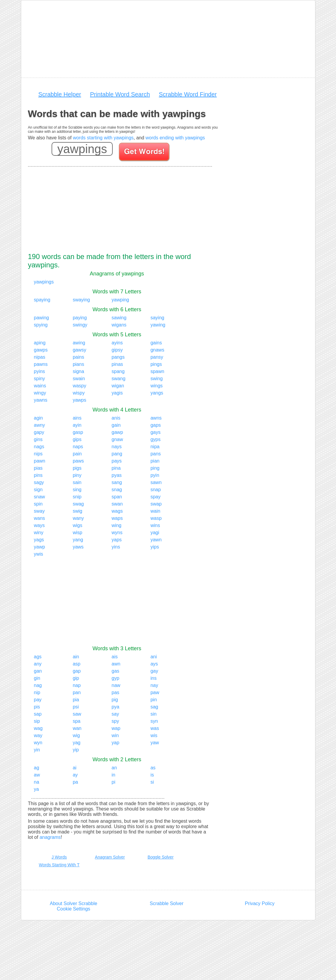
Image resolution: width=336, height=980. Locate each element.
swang (118, 379)
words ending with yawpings (175, 138)
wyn (38, 743)
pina (116, 468)
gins (38, 439)
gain (116, 425)
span (117, 497)
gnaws (157, 350)
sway (39, 511)
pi (113, 782)
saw (77, 714)
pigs (77, 468)
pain (77, 454)
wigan (118, 386)
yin (37, 750)
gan (38, 671)
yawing (158, 325)
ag (37, 768)
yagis (117, 393)
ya (37, 789)
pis (37, 707)
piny (77, 475)
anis (116, 418)
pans (156, 454)
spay (156, 497)
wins (155, 525)
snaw (40, 497)
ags (38, 657)
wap (116, 728)
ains (77, 418)
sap (38, 714)
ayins (117, 343)
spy (115, 721)
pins (38, 475)
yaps (117, 540)
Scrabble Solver (167, 903)
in (113, 775)
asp (77, 664)
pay (38, 700)
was (155, 728)
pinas (117, 364)
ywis (39, 554)
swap (156, 504)
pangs (118, 357)
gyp (115, 678)
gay (154, 671)
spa (77, 721)
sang (117, 482)
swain (79, 379)
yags (39, 540)
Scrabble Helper (60, 94)
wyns (117, 533)
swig (78, 511)
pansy (157, 357)
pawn (40, 461)
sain (77, 482)
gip (76, 678)
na (37, 782)
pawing (42, 318)
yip (76, 750)
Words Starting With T (59, 865)
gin (37, 678)
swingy (80, 325)
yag (77, 743)
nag (38, 685)
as (153, 768)
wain (155, 511)
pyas (117, 475)
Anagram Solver (110, 857)
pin (154, 700)
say (115, 714)
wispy (79, 393)
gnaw (117, 439)
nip (37, 692)
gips (77, 439)
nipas (40, 357)
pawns (41, 364)
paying (80, 318)
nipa (155, 447)
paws (78, 461)
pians (78, 364)
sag (154, 707)
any (38, 664)
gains (156, 343)
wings (157, 386)
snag (117, 490)
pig (115, 700)
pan (77, 692)
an (114, 768)
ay (75, 775)
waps (117, 518)
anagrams (50, 837)
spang (118, 371)
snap (156, 490)
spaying (42, 300)
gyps (156, 439)
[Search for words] (145, 153)
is (152, 775)
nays (117, 447)
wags (117, 511)
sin (154, 714)
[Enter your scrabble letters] (82, 149)
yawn (156, 540)
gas (115, 671)
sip (37, 721)
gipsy (117, 350)
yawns (41, 400)
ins (154, 678)
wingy (40, 393)
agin (38, 418)
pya (115, 707)
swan (117, 504)
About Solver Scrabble (73, 903)
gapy (39, 432)
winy (39, 533)
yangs (157, 393)
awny (40, 425)
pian (155, 461)
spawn (157, 371)
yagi (155, 533)
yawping (120, 300)
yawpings (44, 282)
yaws (78, 547)
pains (78, 357)
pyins (40, 371)
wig (76, 735)
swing (157, 379)
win (115, 735)
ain (76, 657)
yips (155, 547)
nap (77, 685)
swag (78, 504)
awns (156, 418)
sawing (119, 318)
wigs (78, 525)
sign (38, 490)
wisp (78, 533)
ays (154, 664)
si (152, 782)
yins (116, 547)
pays (117, 461)
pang (117, 454)
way (38, 735)
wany (78, 518)
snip (77, 497)
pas (115, 692)
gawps (41, 350)
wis (154, 735)
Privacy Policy (260, 903)
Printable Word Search (120, 94)
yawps (79, 400)
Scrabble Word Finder (188, 94)
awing (79, 343)
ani (154, 657)
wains (40, 386)
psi (76, 707)
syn (154, 721)
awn (116, 664)
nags (39, 447)
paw (155, 692)
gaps (156, 425)
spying (41, 325)
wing (116, 525)
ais (114, 657)
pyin (155, 475)
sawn (156, 482)
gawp (117, 432)
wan (77, 728)
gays (156, 432)
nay (154, 685)
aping (40, 343)
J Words (59, 857)
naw (116, 685)
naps (78, 447)
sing (77, 490)
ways (39, 525)
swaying (81, 300)
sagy (39, 482)
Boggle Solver (161, 857)
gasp (78, 432)
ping (155, 468)
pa (75, 782)
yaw (155, 743)
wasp (156, 518)
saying (157, 318)
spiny (40, 379)
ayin (77, 425)
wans (40, 518)
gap (77, 671)
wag (38, 728)
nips (38, 454)
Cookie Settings (74, 909)
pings (156, 364)
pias (38, 468)
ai (75, 768)
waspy (79, 386)
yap (115, 743)
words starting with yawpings (103, 138)
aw (37, 775)
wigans (119, 325)
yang (78, 540)
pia (76, 700)
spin (38, 504)
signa (78, 371)
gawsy (79, 350)
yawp (40, 547)
